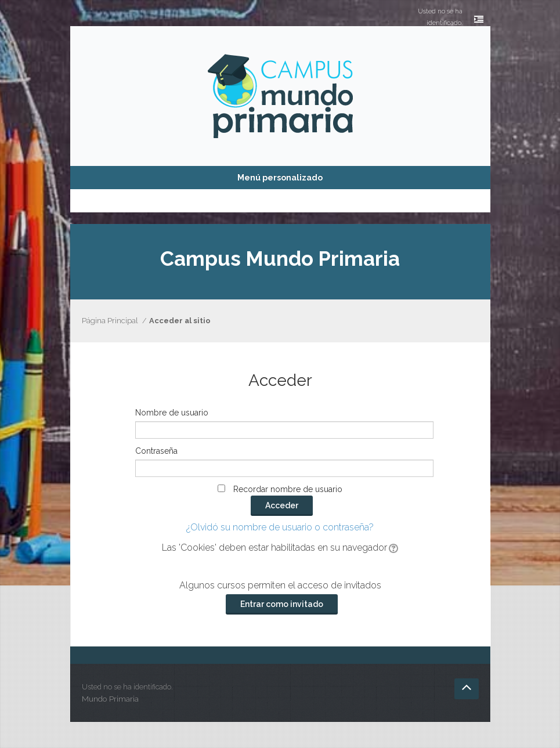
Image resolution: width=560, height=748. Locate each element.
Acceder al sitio (180, 321)
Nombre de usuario (172, 413)
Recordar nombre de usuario (288, 489)
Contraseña (156, 451)
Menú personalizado (280, 178)
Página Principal (110, 321)
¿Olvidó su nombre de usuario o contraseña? (280, 527)
